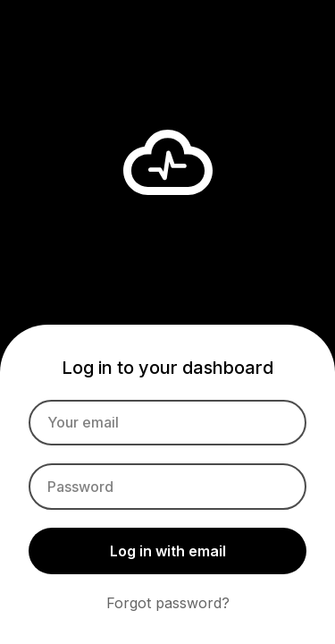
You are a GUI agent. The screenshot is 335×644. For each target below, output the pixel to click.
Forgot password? (168, 603)
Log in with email (168, 551)
